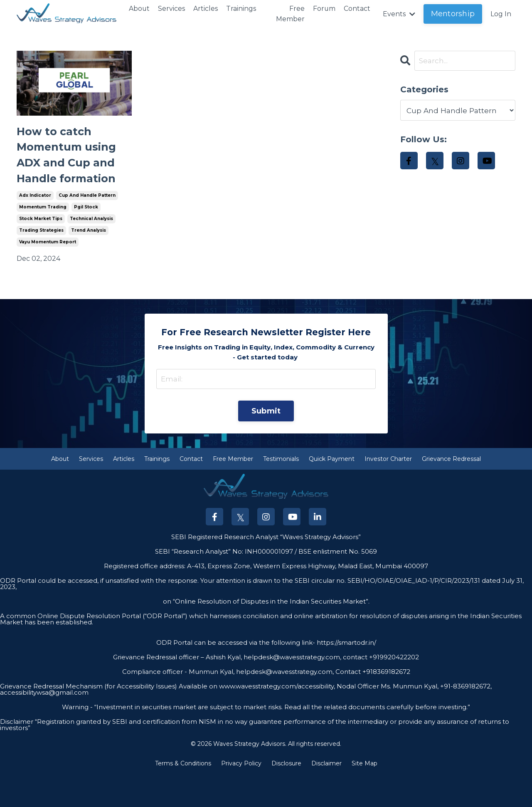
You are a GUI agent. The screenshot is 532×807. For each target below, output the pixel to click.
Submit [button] (266, 443)
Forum (324, 9)
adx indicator (35, 226)
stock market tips (41, 249)
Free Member (290, 14)
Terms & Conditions (183, 796)
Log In (501, 14)
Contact (357, 9)
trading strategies (41, 261)
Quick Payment (332, 491)
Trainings (241, 9)
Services (172, 9)
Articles (206, 9)
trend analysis (89, 261)
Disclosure (286, 796)
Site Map (365, 796)
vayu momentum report (48, 273)
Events (399, 14)
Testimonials (281, 491)
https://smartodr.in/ (346, 675)
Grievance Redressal (451, 491)
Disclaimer (326, 796)
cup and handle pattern (87, 226)
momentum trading (43, 238)
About (139, 9)
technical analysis (91, 249)
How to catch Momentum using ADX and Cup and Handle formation (69, 171)
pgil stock (86, 238)
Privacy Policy (241, 796)
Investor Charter (388, 491)
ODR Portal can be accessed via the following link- (236, 675)
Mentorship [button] (453, 14)
